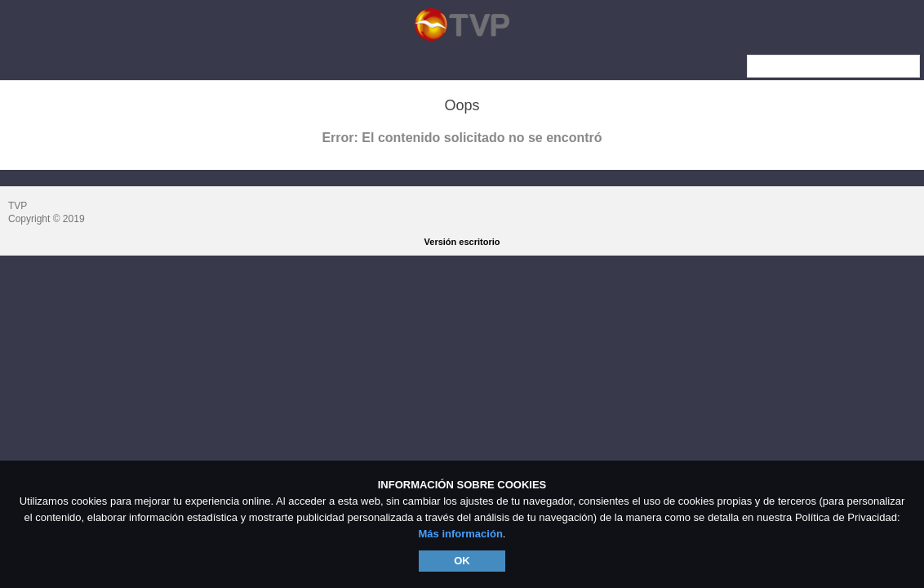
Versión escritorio (462, 242)
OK (462, 561)
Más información (461, 534)
